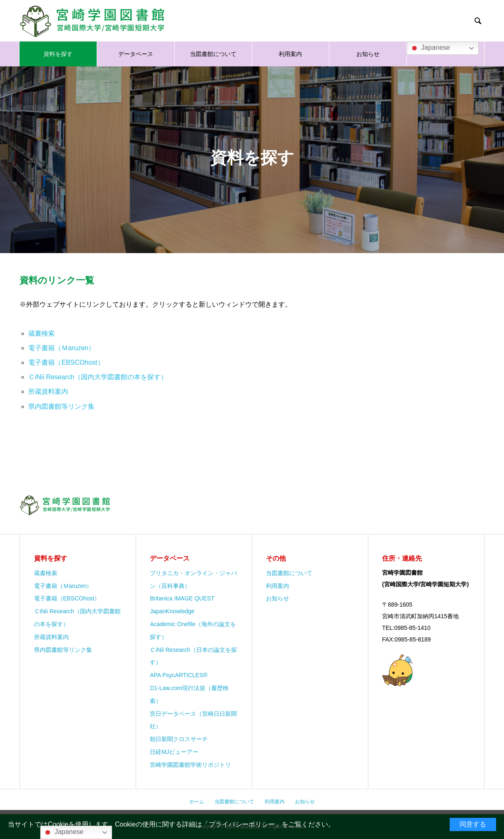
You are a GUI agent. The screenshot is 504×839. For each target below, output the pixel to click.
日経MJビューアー (174, 752)
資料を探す (58, 54)
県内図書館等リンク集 (61, 406)
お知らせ (368, 54)
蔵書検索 (41, 333)
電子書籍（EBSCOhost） (66, 362)
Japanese (430, 48)
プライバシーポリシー (242, 824)
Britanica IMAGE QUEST (182, 598)
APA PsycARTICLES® (179, 675)
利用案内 (290, 54)
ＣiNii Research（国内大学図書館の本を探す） (98, 377)
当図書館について (213, 54)
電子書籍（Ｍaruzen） (62, 348)
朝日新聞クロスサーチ (179, 739)
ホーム (197, 802)
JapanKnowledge (172, 611)
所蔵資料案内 (48, 391)
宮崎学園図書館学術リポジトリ (190, 765)
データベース (136, 54)
